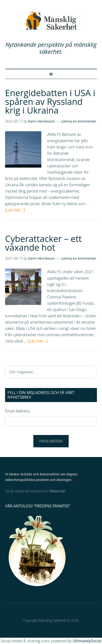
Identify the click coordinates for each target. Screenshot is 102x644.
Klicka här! (58, 491)
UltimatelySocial (87, 641)
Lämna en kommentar (79, 121)
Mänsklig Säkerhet (51, 21)
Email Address (17, 411)
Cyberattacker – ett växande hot (43, 243)
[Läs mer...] (15, 210)
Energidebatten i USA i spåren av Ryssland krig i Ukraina (50, 102)
